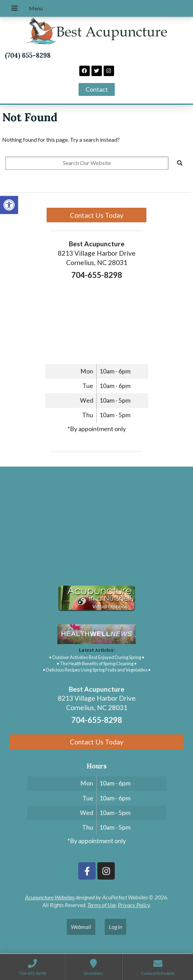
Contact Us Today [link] (97, 215)
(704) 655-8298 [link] (28, 55)
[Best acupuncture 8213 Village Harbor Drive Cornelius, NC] (96, 524)
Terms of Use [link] (102, 905)
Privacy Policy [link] (134, 905)
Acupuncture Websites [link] (50, 897)
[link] (9, 205)
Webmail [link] (81, 927)
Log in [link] (115, 927)
